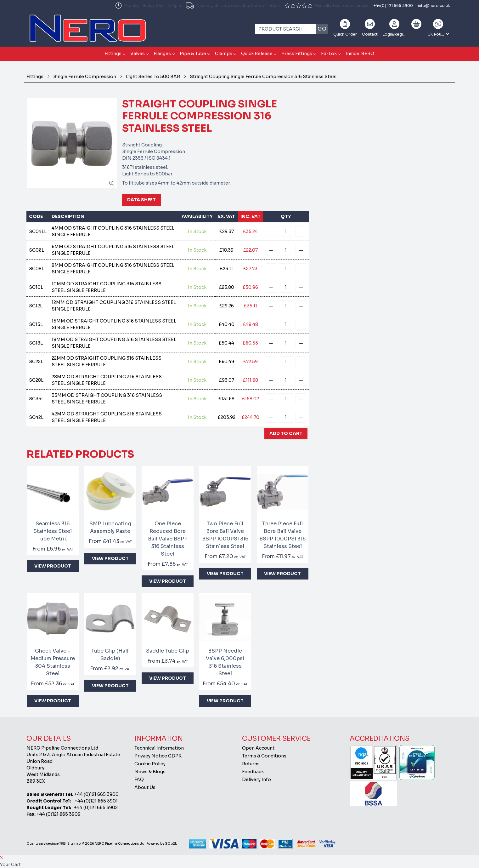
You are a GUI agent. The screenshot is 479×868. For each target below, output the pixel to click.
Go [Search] (322, 29)
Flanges (162, 54)
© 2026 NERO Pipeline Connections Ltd (113, 844)
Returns (251, 764)
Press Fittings (297, 54)
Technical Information (159, 748)
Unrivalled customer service (327, 6)
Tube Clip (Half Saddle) (110, 655)
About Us (145, 787)
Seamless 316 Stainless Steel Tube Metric (53, 531)
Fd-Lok (329, 54)
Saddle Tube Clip (168, 651)
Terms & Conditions (264, 756)
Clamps (224, 54)
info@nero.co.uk (434, 6)
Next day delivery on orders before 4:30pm (233, 6)
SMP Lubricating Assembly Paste (110, 527)
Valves (138, 54)
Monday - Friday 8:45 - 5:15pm (148, 6)
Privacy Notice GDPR (158, 756)
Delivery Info (256, 779)
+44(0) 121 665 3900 (393, 6)
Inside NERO (360, 54)
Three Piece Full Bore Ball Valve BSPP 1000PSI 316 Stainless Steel (282, 535)
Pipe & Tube (193, 54)
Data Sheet (141, 200)
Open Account (258, 748)
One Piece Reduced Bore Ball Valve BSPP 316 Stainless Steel (168, 539)
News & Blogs (150, 772)
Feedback (253, 772)
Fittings (113, 54)
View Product (53, 566)
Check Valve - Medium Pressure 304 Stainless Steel (53, 662)
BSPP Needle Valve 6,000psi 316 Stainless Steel (225, 662)
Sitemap (74, 844)
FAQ (139, 779)
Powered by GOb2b (162, 844)
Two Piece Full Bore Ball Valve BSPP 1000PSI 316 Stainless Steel (225, 535)
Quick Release (257, 54)
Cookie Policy (150, 764)
